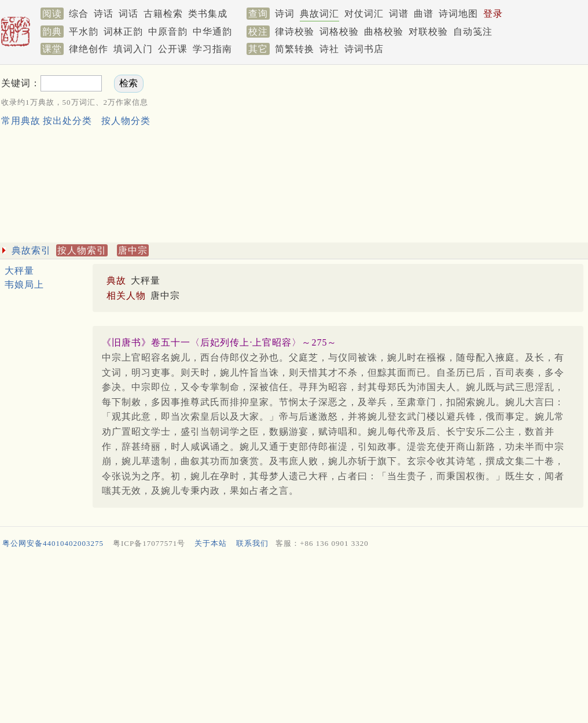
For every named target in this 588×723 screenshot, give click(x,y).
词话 (128, 14)
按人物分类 (126, 121)
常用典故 (21, 121)
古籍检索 (163, 14)
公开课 (173, 49)
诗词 (285, 14)
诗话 (104, 14)
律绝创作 (89, 49)
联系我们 (252, 543)
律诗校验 (295, 32)
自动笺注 (473, 32)
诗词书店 (364, 49)
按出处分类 (67, 121)
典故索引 (31, 250)
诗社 (329, 49)
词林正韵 (123, 32)
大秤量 (19, 271)
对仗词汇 (364, 14)
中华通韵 (212, 32)
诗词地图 (458, 14)
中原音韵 (168, 32)
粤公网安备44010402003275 (53, 543)
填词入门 (133, 49)
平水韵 (84, 32)
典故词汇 (319, 14)
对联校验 (428, 32)
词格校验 (339, 32)
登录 (493, 14)
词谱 (399, 14)
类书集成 (208, 14)
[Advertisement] (421, 155)
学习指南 (212, 49)
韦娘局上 (24, 285)
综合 (79, 14)
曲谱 (424, 14)
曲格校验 (384, 32)
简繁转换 (295, 49)
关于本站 (211, 543)
